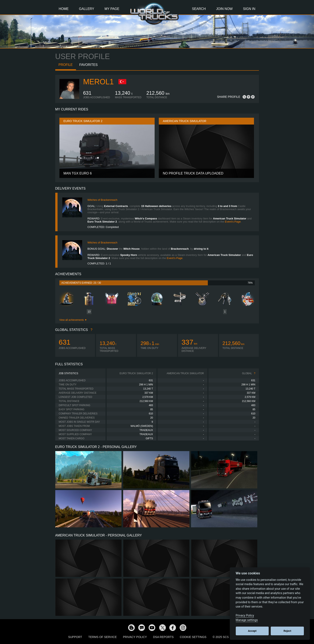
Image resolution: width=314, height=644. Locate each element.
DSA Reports (163, 637)
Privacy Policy (135, 637)
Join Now (224, 9)
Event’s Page (233, 222)
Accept (252, 631)
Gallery (87, 9)
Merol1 (99, 82)
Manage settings (247, 620)
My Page (112, 9)
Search (199, 9)
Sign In (249, 9)
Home (64, 9)
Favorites (88, 65)
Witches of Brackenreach (103, 200)
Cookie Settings (193, 637)
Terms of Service (103, 637)
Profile (66, 65)
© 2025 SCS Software (229, 637)
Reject (287, 631)
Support (75, 637)
